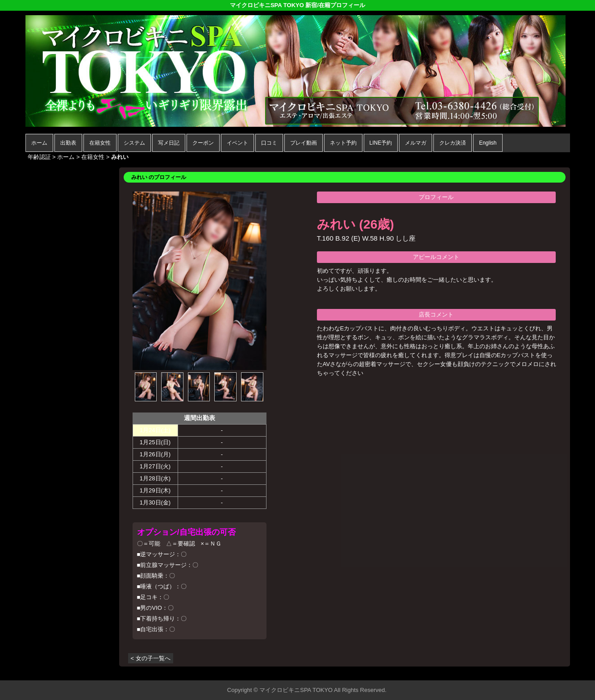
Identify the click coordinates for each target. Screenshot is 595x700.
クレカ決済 (453, 143)
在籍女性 (100, 143)
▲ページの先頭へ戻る (537, 672)
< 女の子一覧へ (151, 658)
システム (134, 143)
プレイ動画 (304, 143)
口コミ (269, 143)
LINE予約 (381, 143)
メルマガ (416, 143)
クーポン (203, 143)
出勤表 (68, 143)
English (488, 143)
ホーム (39, 143)
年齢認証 (39, 157)
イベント (237, 143)
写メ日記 (169, 143)
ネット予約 (343, 143)
